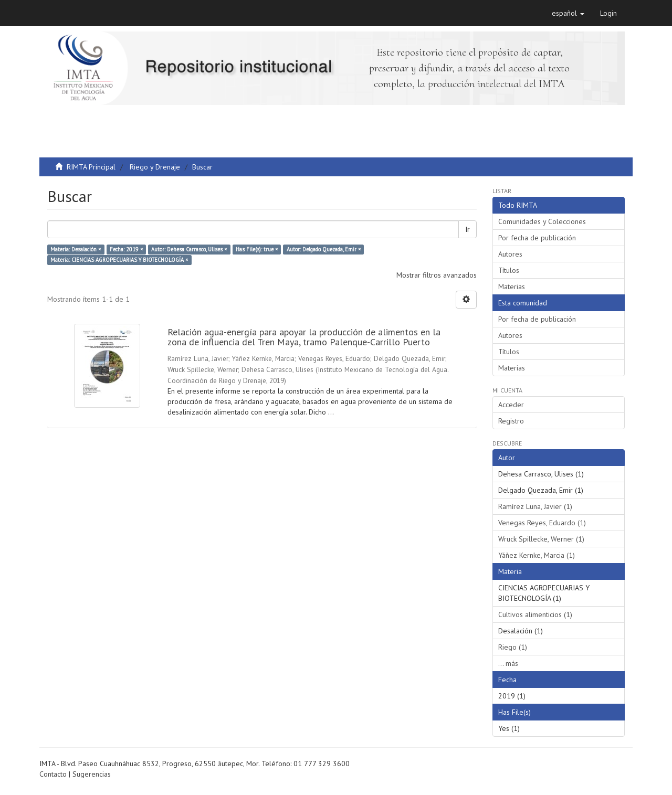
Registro (511, 421)
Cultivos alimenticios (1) (535, 614)
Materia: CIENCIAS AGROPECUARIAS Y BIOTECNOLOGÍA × (119, 260)
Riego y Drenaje (155, 167)
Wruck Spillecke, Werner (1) (541, 539)
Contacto (53, 774)
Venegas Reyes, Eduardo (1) (542, 523)
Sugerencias (92, 774)
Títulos (509, 270)
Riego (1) (513, 647)
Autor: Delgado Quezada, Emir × (324, 249)
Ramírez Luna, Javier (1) (535, 506)
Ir (468, 229)
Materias (512, 287)
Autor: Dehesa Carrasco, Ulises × (189, 249)
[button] (568, 13)
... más (508, 663)
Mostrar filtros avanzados (437, 275)
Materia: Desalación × (76, 249)
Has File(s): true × (257, 249)
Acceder (511, 405)
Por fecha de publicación (537, 238)
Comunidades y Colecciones (542, 221)
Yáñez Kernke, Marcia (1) (537, 555)
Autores (510, 254)
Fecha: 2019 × (126, 249)
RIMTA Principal (91, 167)
